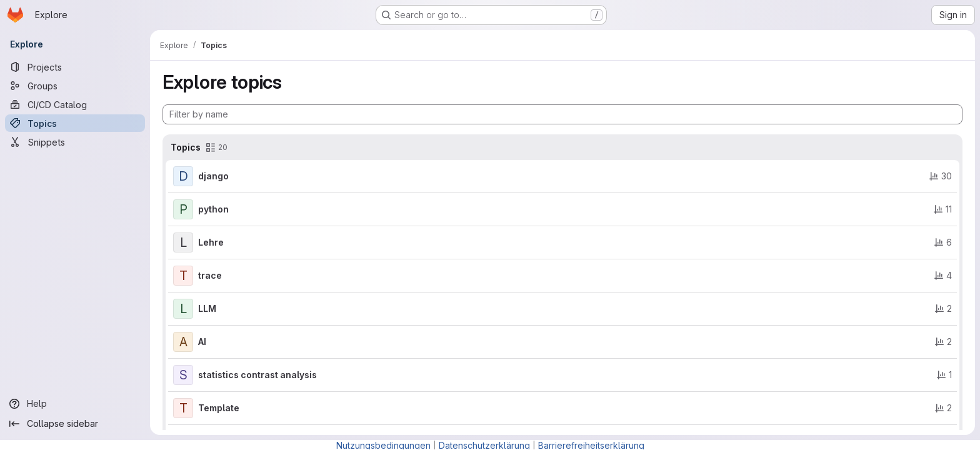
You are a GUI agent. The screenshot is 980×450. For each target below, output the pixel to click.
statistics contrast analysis (257, 375)
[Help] (75, 404)
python (213, 209)
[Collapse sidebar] (75, 424)
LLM (207, 308)
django (213, 176)
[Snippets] (75, 142)
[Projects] (75, 67)
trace (210, 275)
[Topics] (75, 123)
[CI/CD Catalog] (75, 104)
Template (219, 408)
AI (202, 342)
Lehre (211, 242)
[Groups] (75, 86)
